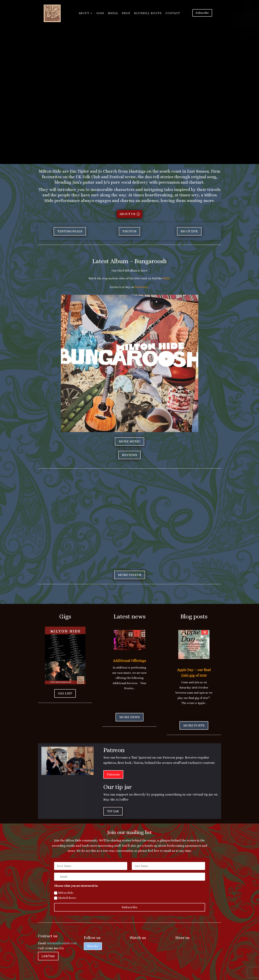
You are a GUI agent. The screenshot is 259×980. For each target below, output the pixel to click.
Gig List (65, 693)
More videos (130, 575)
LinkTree (48, 956)
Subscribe (203, 13)
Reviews (129, 455)
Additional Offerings (129, 661)
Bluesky (93, 946)
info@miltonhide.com (62, 943)
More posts (194, 725)
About (84, 13)
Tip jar (113, 811)
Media (113, 13)
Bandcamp (141, 287)
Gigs (100, 13)
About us (127, 214)
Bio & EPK (189, 231)
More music (129, 441)
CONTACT (173, 13)
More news (129, 717)
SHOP (126, 13)
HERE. (167, 278)
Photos (129, 231)
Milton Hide (64, 893)
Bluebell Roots (148, 13)
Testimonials (70, 231)
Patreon (113, 774)
